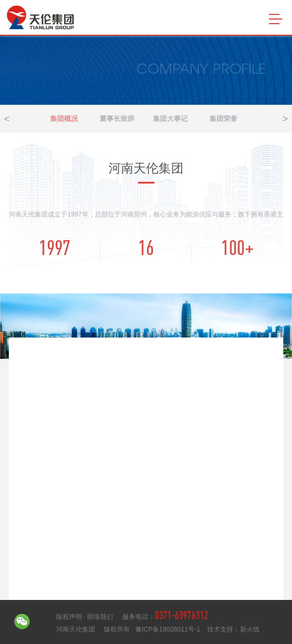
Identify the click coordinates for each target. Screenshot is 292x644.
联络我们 (100, 617)
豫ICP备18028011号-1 (169, 629)
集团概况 (75, 118)
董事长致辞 (128, 118)
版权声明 (70, 617)
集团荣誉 (234, 118)
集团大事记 (181, 118)
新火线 (250, 629)
